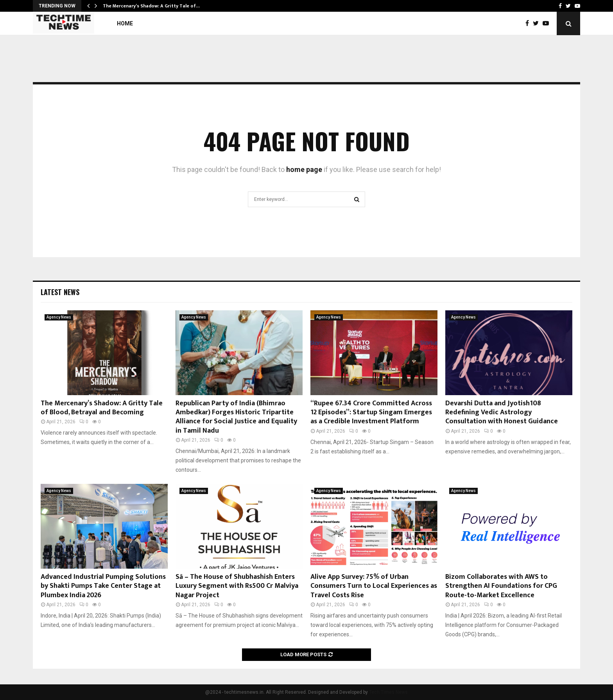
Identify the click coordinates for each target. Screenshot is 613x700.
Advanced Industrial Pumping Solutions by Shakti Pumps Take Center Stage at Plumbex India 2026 (103, 586)
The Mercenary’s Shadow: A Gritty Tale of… (151, 6)
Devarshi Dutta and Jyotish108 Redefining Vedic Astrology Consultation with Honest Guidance (502, 413)
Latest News (60, 292)
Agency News (59, 317)
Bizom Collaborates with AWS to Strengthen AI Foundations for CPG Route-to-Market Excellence (501, 586)
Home (125, 23)
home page (304, 169)
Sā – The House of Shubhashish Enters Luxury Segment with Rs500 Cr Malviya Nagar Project (237, 586)
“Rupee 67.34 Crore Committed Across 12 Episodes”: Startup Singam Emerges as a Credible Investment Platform (371, 413)
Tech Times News (388, 692)
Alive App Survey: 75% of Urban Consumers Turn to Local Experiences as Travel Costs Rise (374, 586)
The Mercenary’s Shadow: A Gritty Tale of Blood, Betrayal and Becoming (102, 408)
